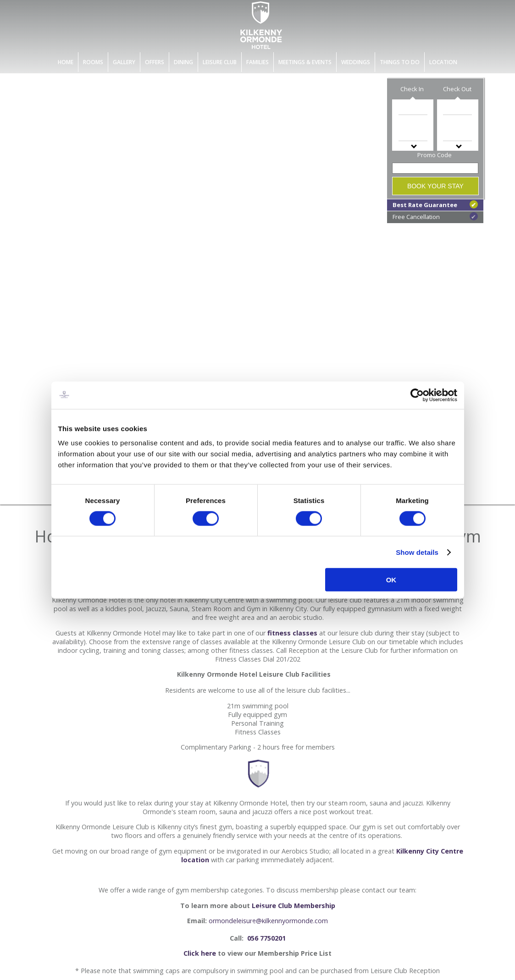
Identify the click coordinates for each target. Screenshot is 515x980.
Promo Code (435, 155)
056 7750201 (266, 938)
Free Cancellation (435, 216)
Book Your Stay (435, 186)
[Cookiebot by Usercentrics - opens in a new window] (417, 395)
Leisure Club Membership (293, 906)
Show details (417, 552)
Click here (200, 953)
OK (391, 580)
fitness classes (292, 633)
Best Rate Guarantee (435, 205)
